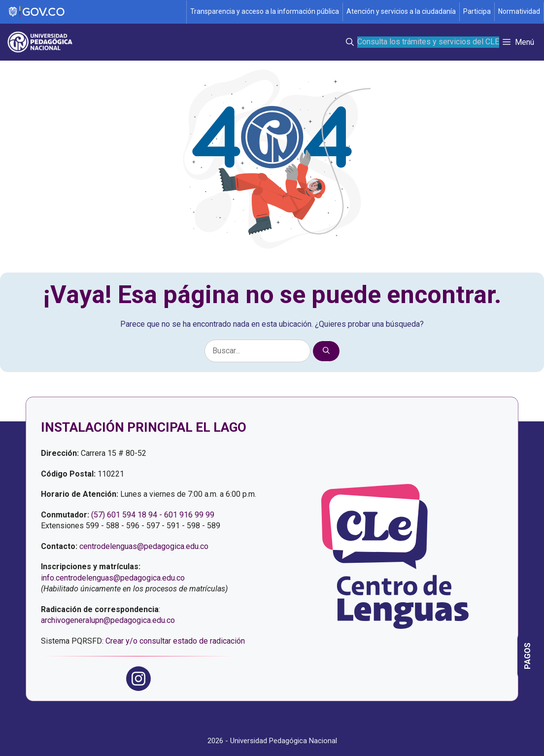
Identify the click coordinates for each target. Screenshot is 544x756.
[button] (350, 42)
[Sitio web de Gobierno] (94, 12)
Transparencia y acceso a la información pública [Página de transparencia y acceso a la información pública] (265, 11)
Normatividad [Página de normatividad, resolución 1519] (519, 11)
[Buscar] (326, 351)
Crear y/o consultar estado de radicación (175, 641)
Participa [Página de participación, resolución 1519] (477, 11)
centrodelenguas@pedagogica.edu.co (144, 546)
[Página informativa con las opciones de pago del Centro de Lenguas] (528, 656)
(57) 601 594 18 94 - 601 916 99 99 (153, 515)
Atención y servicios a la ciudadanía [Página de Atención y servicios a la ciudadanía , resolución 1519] (401, 11)
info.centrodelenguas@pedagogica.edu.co (113, 578)
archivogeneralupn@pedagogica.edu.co (108, 620)
